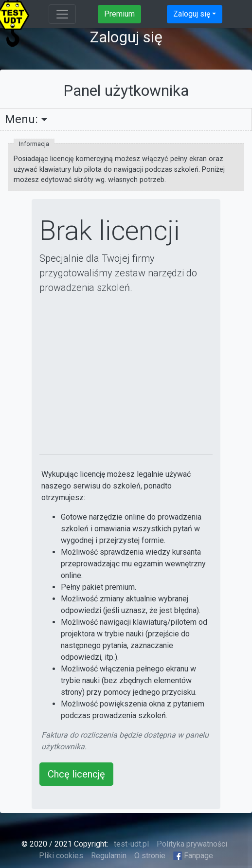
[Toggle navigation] (62, 14)
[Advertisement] (126, 375)
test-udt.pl (130, 844)
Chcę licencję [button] (76, 774)
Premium (119, 14)
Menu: (21, 119)
